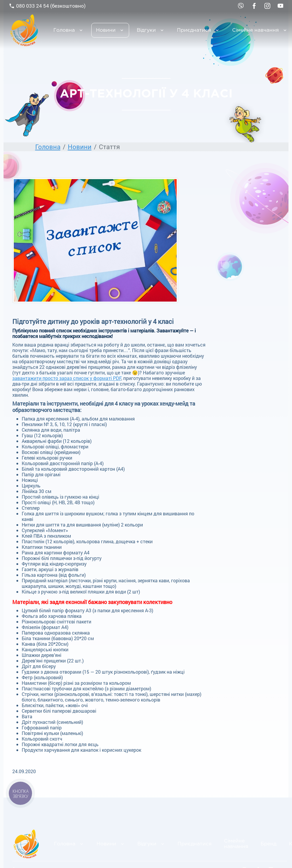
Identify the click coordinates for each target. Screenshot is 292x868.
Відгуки (146, 30)
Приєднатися (194, 30)
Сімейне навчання (236, 844)
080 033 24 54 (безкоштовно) (47, 6)
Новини (106, 30)
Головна (64, 30)
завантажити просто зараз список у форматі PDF (67, 378)
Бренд (269, 844)
